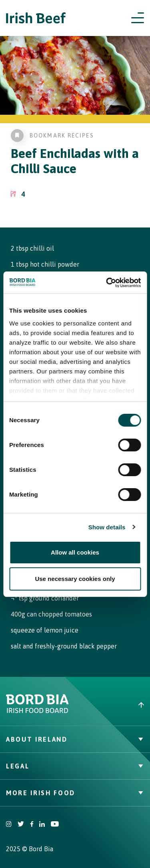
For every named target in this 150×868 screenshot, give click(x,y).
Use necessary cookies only (75, 579)
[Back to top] (113, 705)
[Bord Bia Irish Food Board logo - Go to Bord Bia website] (37, 711)
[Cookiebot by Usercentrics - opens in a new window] (107, 283)
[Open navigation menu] (138, 18)
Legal (75, 766)
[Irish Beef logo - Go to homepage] (36, 18)
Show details (107, 527)
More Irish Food (75, 793)
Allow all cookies (75, 552)
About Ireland (75, 739)
